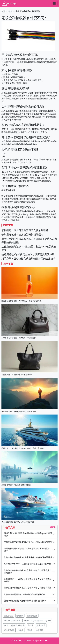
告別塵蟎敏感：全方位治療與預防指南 (22, 234)
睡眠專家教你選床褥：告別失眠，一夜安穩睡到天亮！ (22, 301)
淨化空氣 (20, 616)
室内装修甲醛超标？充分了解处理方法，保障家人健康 (28, 588)
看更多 (53, 527)
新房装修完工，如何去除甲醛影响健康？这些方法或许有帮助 (28, 580)
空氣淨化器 (8, 616)
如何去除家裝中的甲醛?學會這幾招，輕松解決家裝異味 (28, 557)
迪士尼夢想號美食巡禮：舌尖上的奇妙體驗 (18, 522)
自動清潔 (39, 630)
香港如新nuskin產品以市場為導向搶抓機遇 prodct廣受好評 (28, 534)
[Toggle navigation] (54, 3)
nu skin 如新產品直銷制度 (14, 625)
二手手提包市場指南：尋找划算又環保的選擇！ (20, 338)
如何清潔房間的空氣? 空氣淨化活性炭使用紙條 (24, 594)
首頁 (3, 11)
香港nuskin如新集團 (12, 620)
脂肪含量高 (41, 625)
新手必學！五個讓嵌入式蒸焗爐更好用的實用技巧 (29, 259)
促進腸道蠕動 (9, 630)
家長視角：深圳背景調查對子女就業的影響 (25, 230)
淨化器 (30, 630)
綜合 (10, 11)
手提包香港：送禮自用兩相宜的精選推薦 (17, 375)
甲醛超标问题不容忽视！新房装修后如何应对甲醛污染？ (27, 550)
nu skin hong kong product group (37, 620)
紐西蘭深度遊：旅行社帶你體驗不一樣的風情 (19, 411)
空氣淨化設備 (32, 616)
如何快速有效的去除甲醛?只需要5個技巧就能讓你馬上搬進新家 (28, 572)
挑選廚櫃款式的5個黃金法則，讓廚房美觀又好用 (28, 254)
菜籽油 (30, 625)
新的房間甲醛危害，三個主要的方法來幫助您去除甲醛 (28, 564)
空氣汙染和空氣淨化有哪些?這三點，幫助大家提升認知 (28, 542)
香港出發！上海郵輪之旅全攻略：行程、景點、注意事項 (23, 448)
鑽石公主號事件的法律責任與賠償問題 (16, 485)
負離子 (21, 630)
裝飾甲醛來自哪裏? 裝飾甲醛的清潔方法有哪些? (25, 601)
